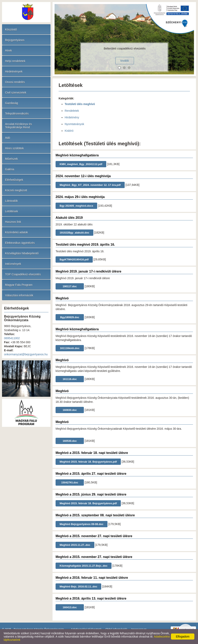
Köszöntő (11, 29)
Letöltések (12, 211)
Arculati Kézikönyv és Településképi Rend (18, 126)
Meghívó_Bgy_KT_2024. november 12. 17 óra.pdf (90, 185)
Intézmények (13, 264)
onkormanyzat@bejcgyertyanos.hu (26, 354)
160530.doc (70, 441)
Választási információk (19, 295)
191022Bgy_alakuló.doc (74, 233)
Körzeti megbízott (16, 190)
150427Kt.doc (70, 482)
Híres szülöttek (14, 148)
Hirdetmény (72, 117)
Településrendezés (17, 114)
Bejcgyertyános (15, 40)
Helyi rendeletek (15, 61)
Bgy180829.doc (70, 317)
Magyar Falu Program (19, 285)
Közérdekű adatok (16, 232)
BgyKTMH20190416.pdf (74, 259)
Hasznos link (13, 222)
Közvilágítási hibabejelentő (22, 253)
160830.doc (70, 410)
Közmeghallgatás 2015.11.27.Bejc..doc (84, 566)
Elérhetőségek (14, 180)
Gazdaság (12, 103)
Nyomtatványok (74, 124)
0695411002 (12, 338)
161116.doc (70, 379)
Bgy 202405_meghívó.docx (76, 206)
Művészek (11, 159)
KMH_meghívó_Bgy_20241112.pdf (81, 164)
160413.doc (70, 607)
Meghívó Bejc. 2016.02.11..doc (78, 587)
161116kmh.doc (70, 348)
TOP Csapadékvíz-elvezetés (23, 274)
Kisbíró (69, 131)
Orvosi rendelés (15, 82)
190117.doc (70, 286)
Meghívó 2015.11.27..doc (75, 545)
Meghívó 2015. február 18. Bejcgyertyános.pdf (88, 462)
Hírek (8, 51)
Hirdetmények (14, 72)
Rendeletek (72, 111)
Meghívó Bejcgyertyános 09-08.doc (82, 524)
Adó (8, 138)
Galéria (10, 169)
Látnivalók (11, 201)
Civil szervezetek (16, 93)
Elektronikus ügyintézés (20, 243)
